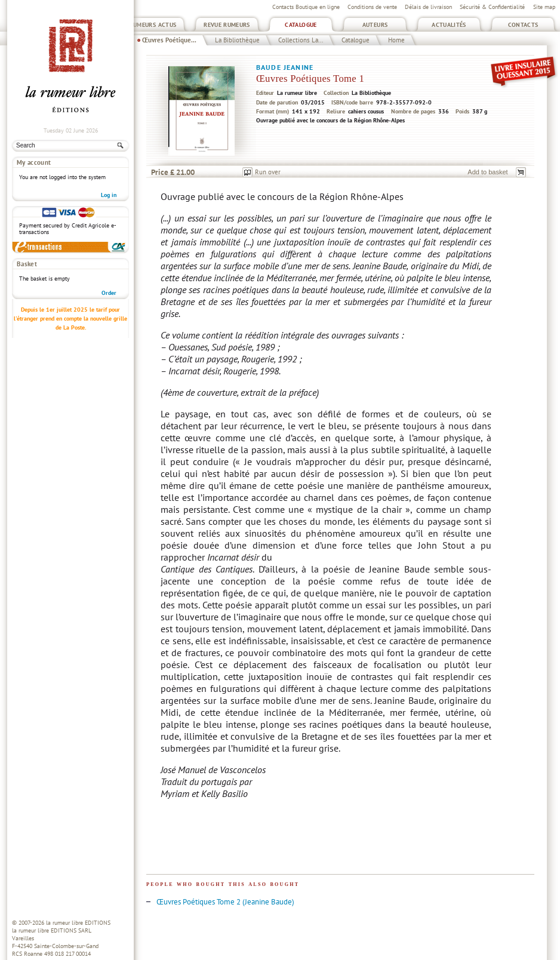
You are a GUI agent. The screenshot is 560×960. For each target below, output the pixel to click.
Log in (109, 195)
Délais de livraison (428, 7)
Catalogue (301, 25)
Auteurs (375, 25)
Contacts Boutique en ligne (306, 7)
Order (109, 293)
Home (396, 40)
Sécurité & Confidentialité (492, 7)
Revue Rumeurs (227, 25)
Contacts (523, 25)
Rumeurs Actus (153, 25)
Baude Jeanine (285, 67)
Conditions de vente (372, 7)
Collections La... (301, 40)
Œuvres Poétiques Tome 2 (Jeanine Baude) (225, 902)
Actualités (449, 25)
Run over (268, 172)
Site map (544, 7)
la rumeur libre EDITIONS (78, 923)
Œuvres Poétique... (169, 40)
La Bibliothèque (237, 40)
